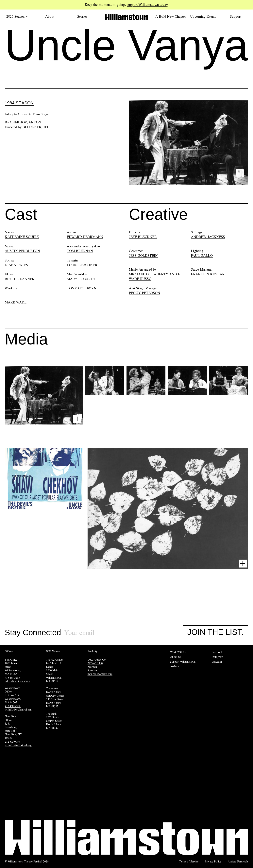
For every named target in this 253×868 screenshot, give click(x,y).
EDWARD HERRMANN (85, 237)
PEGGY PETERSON (144, 293)
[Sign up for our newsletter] (124, 633)
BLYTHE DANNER (20, 279)
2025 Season (17, 16)
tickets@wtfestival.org (17, 681)
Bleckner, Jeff (37, 127)
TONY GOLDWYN (82, 288)
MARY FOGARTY (81, 279)
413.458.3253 (12, 678)
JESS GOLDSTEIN (143, 256)
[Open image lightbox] (77, 419)
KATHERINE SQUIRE (22, 237)
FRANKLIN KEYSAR (208, 274)
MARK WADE (16, 302)
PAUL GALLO (202, 256)
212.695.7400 (95, 663)
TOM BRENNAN (80, 251)
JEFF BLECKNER (143, 237)
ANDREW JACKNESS (208, 237)
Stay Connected (33, 633)
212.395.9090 (13, 742)
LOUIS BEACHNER (82, 265)
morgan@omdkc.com (100, 674)
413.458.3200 (13, 706)
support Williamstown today (147, 5)
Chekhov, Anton (25, 122)
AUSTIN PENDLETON (22, 251)
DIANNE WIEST (17, 265)
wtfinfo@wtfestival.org (18, 710)
